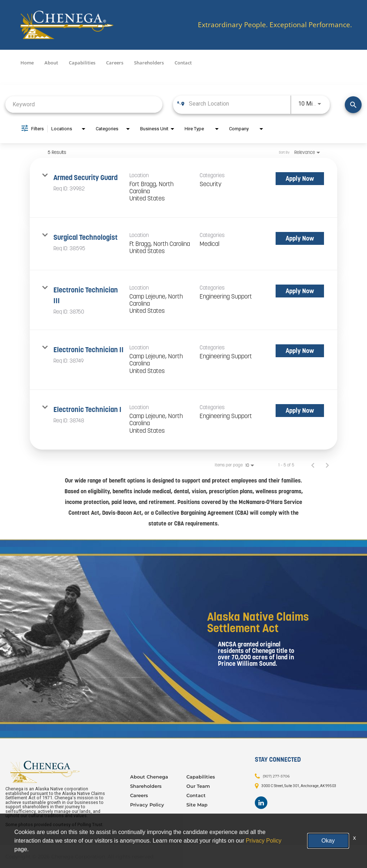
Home (27, 63)
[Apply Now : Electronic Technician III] (300, 291)
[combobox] (84, 104)
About (51, 63)
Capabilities (82, 63)
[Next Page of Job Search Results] (327, 465)
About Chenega (149, 777)
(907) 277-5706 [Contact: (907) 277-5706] (276, 776)
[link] (183, 188)
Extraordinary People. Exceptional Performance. (275, 25)
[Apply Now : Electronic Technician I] (300, 411)
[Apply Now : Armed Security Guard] (300, 179)
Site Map (197, 805)
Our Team (198, 786)
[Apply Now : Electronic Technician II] (300, 351)
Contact (183, 63)
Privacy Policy (147, 805)
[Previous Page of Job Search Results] (313, 465)
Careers (115, 63)
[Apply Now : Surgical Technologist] (300, 238)
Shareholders (149, 63)
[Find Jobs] (353, 105)
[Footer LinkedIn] (261, 803)
